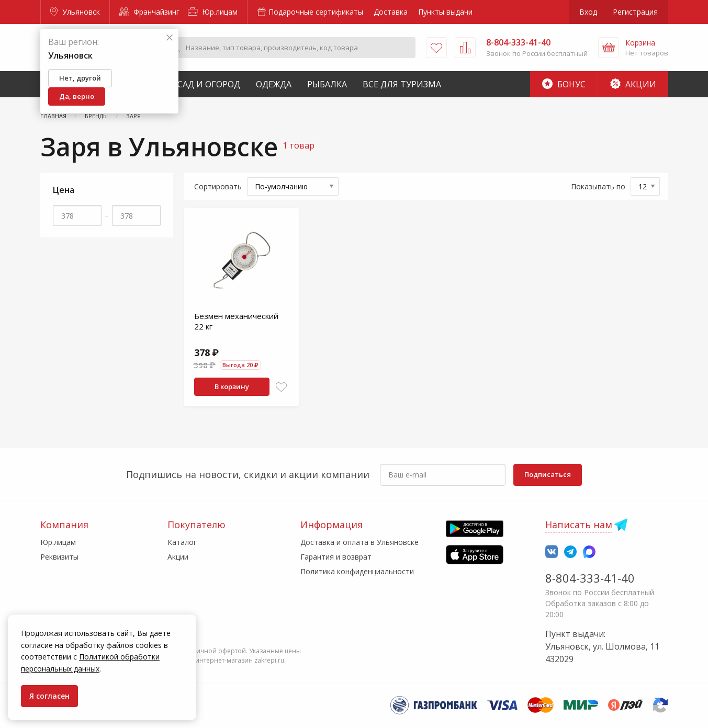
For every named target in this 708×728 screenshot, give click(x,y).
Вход (588, 12)
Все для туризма (402, 84)
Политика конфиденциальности (357, 571)
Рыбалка (327, 84)
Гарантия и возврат (336, 557)
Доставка (391, 12)
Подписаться (548, 474)
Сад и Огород (209, 84)
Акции (633, 84)
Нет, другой (80, 78)
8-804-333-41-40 (590, 578)
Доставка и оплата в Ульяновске (359, 542)
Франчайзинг (149, 12)
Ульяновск (75, 12)
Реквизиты (59, 557)
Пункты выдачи (445, 12)
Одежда (274, 84)
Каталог (182, 542)
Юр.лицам (213, 12)
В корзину (232, 386)
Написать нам (579, 525)
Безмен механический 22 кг (236, 321)
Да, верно (77, 96)
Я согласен (49, 696)
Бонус (564, 84)
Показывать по (598, 186)
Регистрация (635, 12)
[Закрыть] (170, 38)
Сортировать (218, 186)
